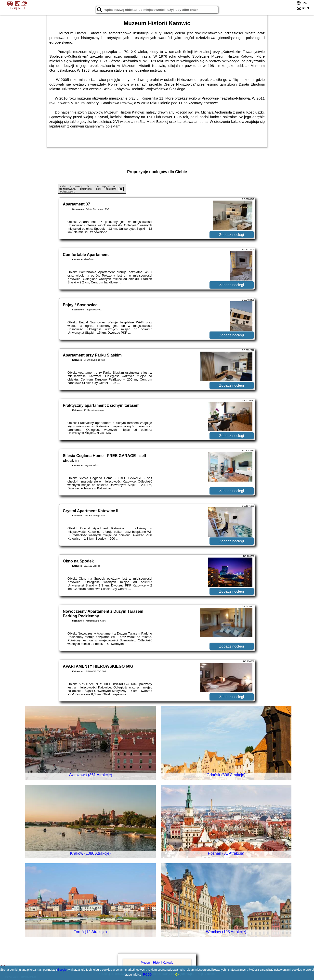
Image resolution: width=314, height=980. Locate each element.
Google (62, 970)
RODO (147, 975)
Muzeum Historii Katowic (157, 963)
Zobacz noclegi (232, 235)
